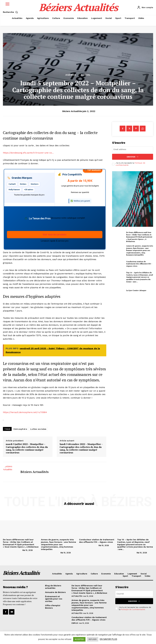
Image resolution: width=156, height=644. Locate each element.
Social (86, 75)
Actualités (77, 596)
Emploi (75, 623)
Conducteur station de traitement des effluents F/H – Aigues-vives (139, 264)
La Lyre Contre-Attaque (136, 290)
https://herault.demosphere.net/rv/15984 (25, 412)
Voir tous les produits (55, 235)
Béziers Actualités (72, 111)
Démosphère (20, 429)
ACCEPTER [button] (79, 639)
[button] (11, 12)
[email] (133, 149)
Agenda (71, 75)
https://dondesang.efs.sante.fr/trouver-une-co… (28, 153)
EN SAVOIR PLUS (108, 639)
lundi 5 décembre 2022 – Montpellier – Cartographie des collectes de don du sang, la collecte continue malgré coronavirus (81, 448)
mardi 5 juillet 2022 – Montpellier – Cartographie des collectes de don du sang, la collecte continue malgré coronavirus (27, 448)
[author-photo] (12, 550)
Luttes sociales (38, 429)
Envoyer (133, 157)
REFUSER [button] (93, 639)
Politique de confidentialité (133, 609)
